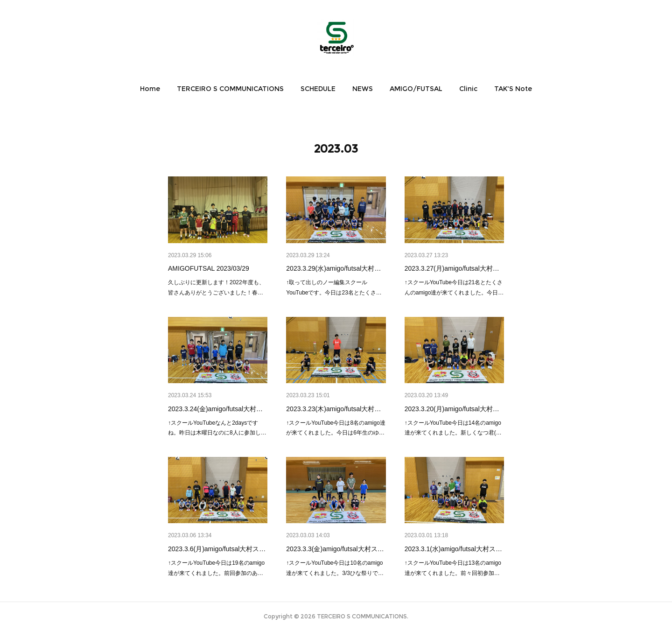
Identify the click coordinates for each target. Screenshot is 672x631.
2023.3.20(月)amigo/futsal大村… (452, 409)
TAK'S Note (513, 89)
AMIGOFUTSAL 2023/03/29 (209, 268)
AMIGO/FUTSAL (416, 89)
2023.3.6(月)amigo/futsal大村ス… (217, 549)
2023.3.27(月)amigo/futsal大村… (452, 268)
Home (150, 89)
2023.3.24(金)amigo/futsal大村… (215, 409)
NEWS (363, 89)
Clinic (468, 89)
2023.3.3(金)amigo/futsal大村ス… (335, 549)
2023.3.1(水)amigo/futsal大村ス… (453, 549)
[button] (150, 89)
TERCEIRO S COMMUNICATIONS (230, 89)
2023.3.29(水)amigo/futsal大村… (333, 268)
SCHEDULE (318, 89)
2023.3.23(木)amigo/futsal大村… (333, 409)
